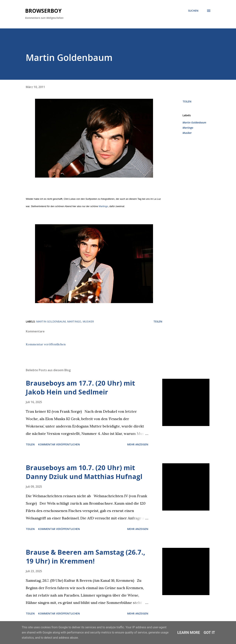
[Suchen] (193, 11)
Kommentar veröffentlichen (46, 344)
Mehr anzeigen (138, 444)
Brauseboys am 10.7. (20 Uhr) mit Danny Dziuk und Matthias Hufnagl (84, 472)
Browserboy (43, 11)
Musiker (187, 133)
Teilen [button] (187, 101)
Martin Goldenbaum (194, 122)
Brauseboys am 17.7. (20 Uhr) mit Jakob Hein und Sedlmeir (80, 388)
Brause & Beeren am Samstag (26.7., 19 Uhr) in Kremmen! (85, 557)
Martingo (103, 206)
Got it (209, 633)
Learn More (189, 633)
